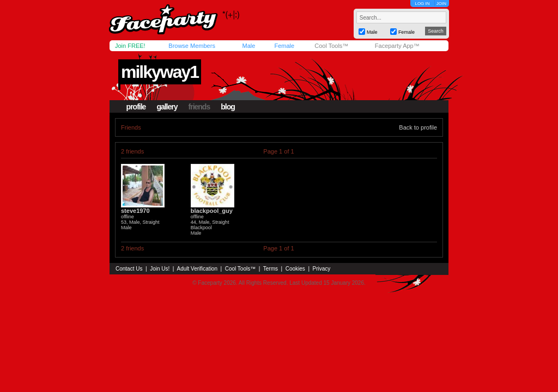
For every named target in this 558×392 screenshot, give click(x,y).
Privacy (322, 269)
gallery (167, 107)
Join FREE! (130, 46)
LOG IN (422, 4)
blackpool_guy (212, 211)
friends (199, 107)
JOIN (441, 4)
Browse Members (192, 46)
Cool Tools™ (331, 46)
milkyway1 (160, 72)
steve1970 (135, 211)
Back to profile (418, 127)
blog (228, 107)
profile (136, 107)
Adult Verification (197, 269)
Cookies (295, 269)
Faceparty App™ (397, 46)
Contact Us (129, 269)
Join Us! (160, 269)
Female (284, 46)
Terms (271, 269)
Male (248, 46)
